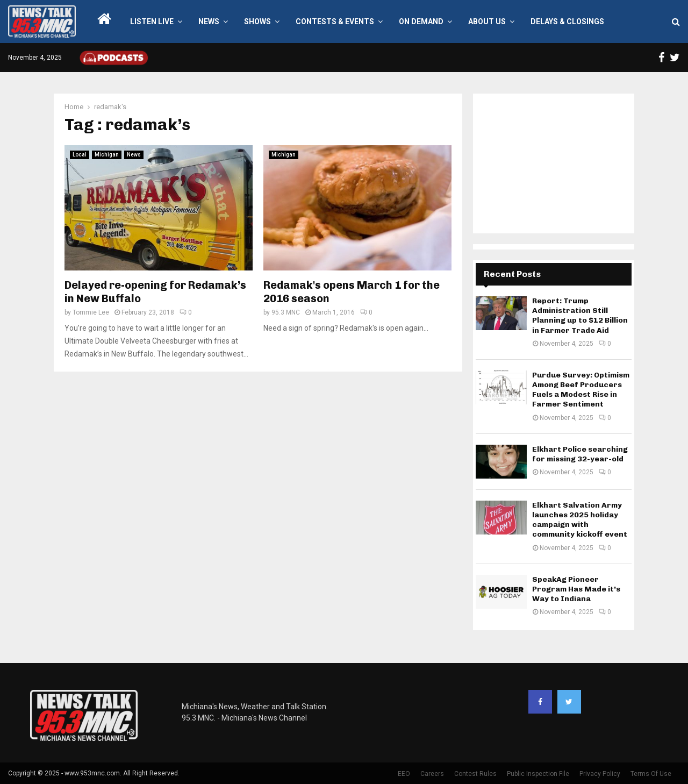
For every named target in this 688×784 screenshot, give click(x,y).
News (209, 22)
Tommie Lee (91, 312)
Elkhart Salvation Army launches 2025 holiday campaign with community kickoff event (580, 520)
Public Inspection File (538, 774)
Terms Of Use (651, 774)
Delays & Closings (567, 22)
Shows (257, 22)
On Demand (421, 22)
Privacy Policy (600, 774)
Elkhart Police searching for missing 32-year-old (580, 454)
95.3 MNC (286, 312)
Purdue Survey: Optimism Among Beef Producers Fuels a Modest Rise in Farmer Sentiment (581, 390)
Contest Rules (475, 774)
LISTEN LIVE (152, 22)
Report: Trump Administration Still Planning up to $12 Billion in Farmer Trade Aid (580, 316)
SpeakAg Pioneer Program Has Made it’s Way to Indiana (576, 589)
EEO (404, 774)
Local (80, 155)
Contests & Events (335, 22)
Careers (432, 774)
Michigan (107, 155)
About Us (487, 22)
